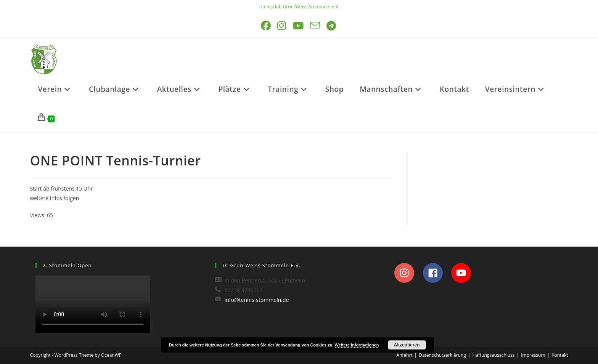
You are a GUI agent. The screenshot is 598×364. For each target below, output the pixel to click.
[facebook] (436, 273)
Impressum (533, 355)
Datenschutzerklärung (442, 355)
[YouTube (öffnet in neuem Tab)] (299, 26)
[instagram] (408, 273)
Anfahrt (404, 355)
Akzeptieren (407, 345)
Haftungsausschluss (493, 355)
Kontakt (560, 355)
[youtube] (463, 273)
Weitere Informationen (357, 345)
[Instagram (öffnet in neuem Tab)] (282, 26)
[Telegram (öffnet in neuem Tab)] (332, 26)
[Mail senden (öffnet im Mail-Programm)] (316, 26)
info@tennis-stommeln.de (257, 300)
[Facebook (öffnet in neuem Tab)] (266, 26)
